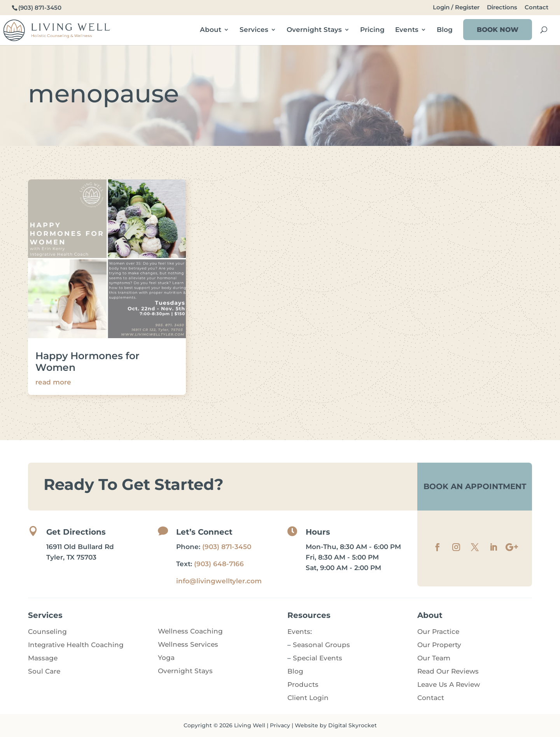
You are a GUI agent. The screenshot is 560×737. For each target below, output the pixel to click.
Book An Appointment (475, 486)
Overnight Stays (314, 30)
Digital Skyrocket (353, 725)
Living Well (250, 725)
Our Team (434, 658)
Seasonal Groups (321, 645)
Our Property (439, 645)
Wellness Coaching (190, 631)
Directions (502, 8)
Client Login (308, 698)
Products (303, 684)
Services (254, 30)
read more (53, 382)
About (211, 30)
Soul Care (44, 671)
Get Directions (76, 532)
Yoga (166, 658)
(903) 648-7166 (219, 564)
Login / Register (456, 8)
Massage (43, 658)
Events (407, 30)
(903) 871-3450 (227, 547)
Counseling (47, 632)
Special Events (318, 658)
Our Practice (438, 632)
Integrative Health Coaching (76, 645)
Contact (536, 8)
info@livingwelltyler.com (219, 581)
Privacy (280, 725)
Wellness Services (188, 644)
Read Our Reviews (448, 671)
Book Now (498, 30)
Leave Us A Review (449, 684)
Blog (445, 30)
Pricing (372, 30)
